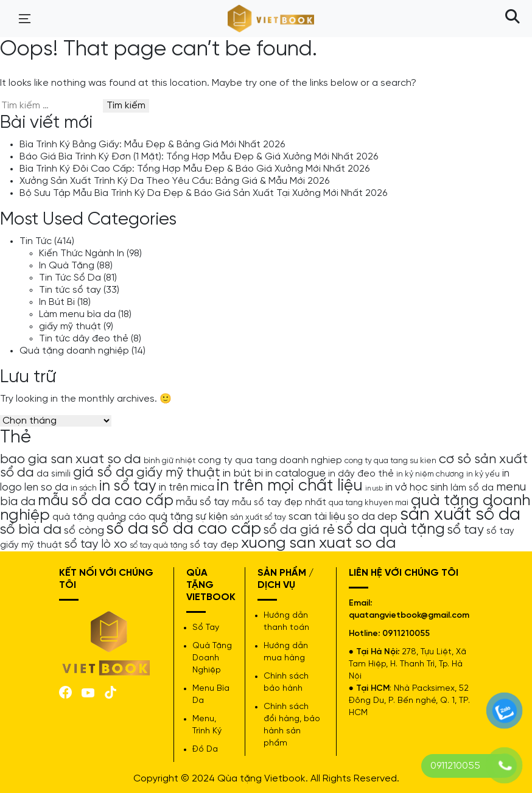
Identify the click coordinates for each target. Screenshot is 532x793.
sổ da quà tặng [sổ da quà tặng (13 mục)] (391, 529)
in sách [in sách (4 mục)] (84, 488)
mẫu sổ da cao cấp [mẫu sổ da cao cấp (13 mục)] (106, 501)
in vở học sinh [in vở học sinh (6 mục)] (417, 487)
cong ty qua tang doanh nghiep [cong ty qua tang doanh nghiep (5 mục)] (270, 461)
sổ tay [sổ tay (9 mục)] (466, 530)
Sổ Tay (206, 628)
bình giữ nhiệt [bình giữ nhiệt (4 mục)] (170, 461)
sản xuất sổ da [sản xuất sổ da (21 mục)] (460, 515)
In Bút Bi (57, 302)
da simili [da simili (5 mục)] (54, 474)
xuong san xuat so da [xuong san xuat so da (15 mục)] (319, 543)
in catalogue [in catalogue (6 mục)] (296, 473)
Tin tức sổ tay (70, 290)
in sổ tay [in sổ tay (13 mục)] (128, 486)
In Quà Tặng (67, 266)
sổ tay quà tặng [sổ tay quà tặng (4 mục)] (159, 545)
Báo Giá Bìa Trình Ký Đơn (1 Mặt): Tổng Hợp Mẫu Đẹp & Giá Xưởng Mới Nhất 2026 (199, 157)
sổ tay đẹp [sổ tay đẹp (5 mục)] (214, 545)
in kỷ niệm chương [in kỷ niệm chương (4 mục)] (430, 474)
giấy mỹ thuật (70, 327)
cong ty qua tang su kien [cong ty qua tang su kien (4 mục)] (390, 461)
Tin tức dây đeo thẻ (84, 339)
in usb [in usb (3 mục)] (374, 489)
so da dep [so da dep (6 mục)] (373, 517)
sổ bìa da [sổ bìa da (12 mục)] (31, 530)
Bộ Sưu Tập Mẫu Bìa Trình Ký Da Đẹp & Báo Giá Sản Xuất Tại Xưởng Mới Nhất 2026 (203, 193)
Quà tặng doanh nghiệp (74, 351)
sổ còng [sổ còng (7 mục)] (84, 531)
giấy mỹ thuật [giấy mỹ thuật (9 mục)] (178, 473)
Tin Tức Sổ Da (70, 278)
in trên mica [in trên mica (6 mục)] (187, 487)
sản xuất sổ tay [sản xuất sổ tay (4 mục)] (258, 517)
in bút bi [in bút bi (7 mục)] (243, 473)
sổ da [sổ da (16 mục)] (128, 529)
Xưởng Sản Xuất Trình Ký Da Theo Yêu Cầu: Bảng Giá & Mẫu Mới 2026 (174, 181)
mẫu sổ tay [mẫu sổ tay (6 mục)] (203, 502)
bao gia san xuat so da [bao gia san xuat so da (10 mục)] (71, 459)
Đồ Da (205, 749)
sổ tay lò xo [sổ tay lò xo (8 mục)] (96, 544)
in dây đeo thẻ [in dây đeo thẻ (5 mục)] (361, 474)
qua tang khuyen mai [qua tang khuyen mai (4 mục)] (369, 503)
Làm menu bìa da (77, 314)
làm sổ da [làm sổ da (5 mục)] (472, 488)
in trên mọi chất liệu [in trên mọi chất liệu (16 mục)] (290, 486)
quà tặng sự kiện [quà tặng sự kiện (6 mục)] (188, 517)
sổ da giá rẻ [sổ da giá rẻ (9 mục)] (299, 530)
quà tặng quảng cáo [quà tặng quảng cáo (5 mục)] (99, 517)
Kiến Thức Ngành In (82, 253)
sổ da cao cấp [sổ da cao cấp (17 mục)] (206, 529)
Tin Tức (36, 241)
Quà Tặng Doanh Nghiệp (212, 658)
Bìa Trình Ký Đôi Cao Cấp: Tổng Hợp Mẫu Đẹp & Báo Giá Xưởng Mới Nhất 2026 (194, 169)
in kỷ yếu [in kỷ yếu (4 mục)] (483, 474)
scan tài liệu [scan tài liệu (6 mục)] (317, 517)
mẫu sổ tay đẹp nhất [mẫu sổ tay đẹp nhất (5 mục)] (279, 503)
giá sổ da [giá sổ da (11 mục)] (103, 473)
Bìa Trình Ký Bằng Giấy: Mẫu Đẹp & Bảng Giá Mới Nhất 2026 (152, 145)
